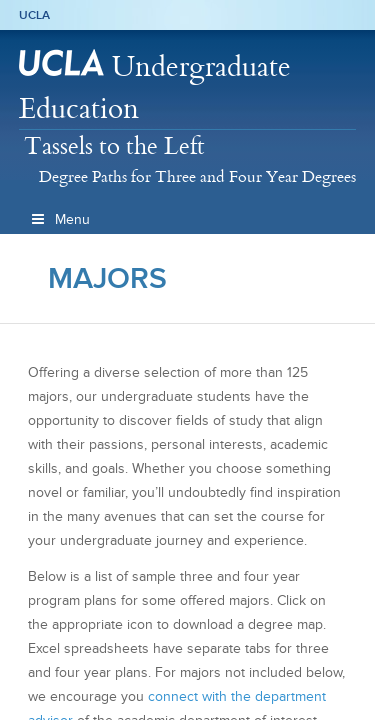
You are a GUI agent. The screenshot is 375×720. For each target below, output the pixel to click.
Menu (60, 219)
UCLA (34, 15)
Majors (107, 278)
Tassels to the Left (114, 145)
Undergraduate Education (155, 86)
